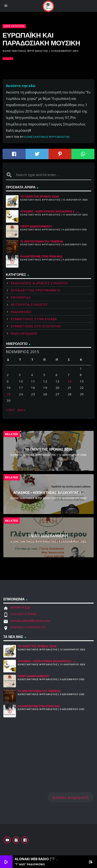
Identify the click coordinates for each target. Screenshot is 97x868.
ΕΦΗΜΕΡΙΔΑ (21, 297)
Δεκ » (21, 410)
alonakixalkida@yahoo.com (30, 621)
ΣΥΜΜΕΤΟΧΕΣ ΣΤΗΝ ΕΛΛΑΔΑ (34, 319)
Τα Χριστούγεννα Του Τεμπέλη (41, 241)
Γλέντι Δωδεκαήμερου (36, 226)
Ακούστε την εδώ (21, 86)
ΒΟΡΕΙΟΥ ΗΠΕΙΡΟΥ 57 (28, 627)
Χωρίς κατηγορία (14, 26)
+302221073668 (23, 614)
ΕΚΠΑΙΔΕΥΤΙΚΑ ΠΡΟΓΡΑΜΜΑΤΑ (36, 290)
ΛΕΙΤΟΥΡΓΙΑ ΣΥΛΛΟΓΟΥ (29, 304)
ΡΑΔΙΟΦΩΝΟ (21, 312)
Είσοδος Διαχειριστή (71, 797)
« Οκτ (10, 410)
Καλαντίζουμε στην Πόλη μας (41, 256)
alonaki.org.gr (21, 607)
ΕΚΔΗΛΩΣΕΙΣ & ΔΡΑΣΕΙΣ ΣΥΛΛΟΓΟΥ (39, 283)
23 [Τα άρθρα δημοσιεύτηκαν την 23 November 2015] (9, 394)
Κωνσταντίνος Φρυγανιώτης (47, 137)
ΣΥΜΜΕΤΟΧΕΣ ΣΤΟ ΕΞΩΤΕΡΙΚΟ (36, 326)
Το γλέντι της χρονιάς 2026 (40, 197)
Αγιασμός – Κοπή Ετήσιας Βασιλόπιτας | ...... (50, 211)
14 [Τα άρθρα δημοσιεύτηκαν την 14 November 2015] (70, 381)
